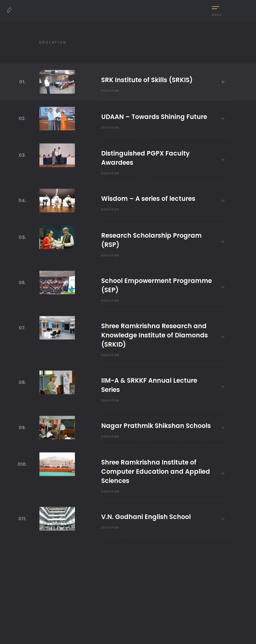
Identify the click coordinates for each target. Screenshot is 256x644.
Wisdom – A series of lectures (148, 199)
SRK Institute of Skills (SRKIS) (147, 80)
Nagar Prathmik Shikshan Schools (156, 426)
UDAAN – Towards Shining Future (154, 117)
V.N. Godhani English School (146, 517)
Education (110, 91)
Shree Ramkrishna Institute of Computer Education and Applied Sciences (156, 471)
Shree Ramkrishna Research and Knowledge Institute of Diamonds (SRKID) (155, 335)
